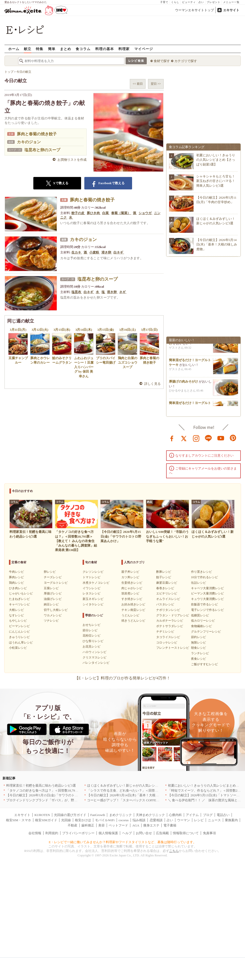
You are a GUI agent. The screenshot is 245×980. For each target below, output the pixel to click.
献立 (28, 49)
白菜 (106, 213)
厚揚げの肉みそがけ (183, 384)
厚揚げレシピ (53, 593)
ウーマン (184, 820)
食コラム (83, 49)
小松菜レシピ (18, 648)
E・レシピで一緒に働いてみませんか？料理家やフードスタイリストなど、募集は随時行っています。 (122, 842)
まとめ (66, 49)
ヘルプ (127, 833)
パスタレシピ (165, 604)
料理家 (124, 49)
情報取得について (186, 833)
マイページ (144, 49)
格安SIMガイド (46, 820)
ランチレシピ (200, 653)
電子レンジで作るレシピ (207, 610)
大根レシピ (16, 610)
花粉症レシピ (92, 636)
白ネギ (119, 252)
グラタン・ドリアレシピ (173, 615)
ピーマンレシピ (19, 626)
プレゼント (214, 2)
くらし (175, 2)
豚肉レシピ (16, 577)
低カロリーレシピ (203, 621)
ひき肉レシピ (18, 588)
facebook (172, 438)
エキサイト (231, 10)
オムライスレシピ (168, 599)
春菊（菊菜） (121, 213)
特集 (40, 49)
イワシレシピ (92, 588)
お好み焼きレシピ (133, 604)
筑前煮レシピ (130, 593)
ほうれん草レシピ (21, 643)
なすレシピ (16, 615)
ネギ (123, 292)
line (208, 438)
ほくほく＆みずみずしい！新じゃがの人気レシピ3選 (125, 785)
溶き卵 (107, 252)
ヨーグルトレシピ (56, 583)
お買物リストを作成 (72, 160)
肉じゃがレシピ (132, 588)
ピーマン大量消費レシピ (207, 593)
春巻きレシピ (165, 588)
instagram (196, 438)
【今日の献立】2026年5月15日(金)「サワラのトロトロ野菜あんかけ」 (57, 795)
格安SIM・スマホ (19, 820)
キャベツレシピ (19, 604)
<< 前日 (138, 84)
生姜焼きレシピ (132, 583)
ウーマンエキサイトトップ (195, 10)
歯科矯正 (88, 825)
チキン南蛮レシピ (133, 610)
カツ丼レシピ (130, 577)
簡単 (52, 49)
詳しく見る (153, 384)
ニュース (214, 820)
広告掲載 (162, 833)
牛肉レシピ (16, 572)
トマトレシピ (92, 577)
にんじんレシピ (19, 632)
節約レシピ (198, 637)
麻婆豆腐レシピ (167, 583)
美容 (101, 825)
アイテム (192, 815)
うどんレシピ (130, 615)
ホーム (14, 49)
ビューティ (189, 2)
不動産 (73, 825)
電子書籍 (170, 825)
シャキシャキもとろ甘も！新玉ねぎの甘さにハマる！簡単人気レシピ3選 (216, 181)
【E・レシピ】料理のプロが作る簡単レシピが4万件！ (123, 678)
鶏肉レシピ (16, 583)
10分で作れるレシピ (204, 577)
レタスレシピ (92, 593)
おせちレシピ (92, 625)
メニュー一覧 (231, 2)
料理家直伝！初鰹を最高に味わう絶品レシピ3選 (41, 785)
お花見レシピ (92, 647)
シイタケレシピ (93, 604)
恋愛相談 (156, 820)
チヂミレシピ (165, 632)
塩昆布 (77, 292)
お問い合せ (144, 833)
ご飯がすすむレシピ (204, 664)
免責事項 (209, 833)
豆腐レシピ (51, 588)
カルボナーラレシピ (170, 621)
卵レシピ (50, 572)
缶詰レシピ (198, 583)
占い (201, 2)
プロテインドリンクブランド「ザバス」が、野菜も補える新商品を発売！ (60, 800)
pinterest (233, 438)
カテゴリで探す (186, 61)
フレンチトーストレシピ (173, 648)
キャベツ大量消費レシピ (207, 588)
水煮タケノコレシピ (96, 583)
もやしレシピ (18, 621)
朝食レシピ (198, 648)
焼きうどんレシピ (133, 621)
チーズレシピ (53, 577)
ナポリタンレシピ (168, 610)
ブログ (208, 815)
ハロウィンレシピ (95, 652)
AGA (136, 825)
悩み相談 (139, 820)
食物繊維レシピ (201, 626)
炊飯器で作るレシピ (204, 604)
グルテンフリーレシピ (206, 632)
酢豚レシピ (164, 572)
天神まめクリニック (150, 815)
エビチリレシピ (167, 593)
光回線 (66, 820)
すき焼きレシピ (132, 599)
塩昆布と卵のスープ (42, 150)
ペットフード (118, 825)
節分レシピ (90, 630)
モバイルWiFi (105, 820)
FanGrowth (98, 815)
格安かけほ (83, 820)
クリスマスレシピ (95, 657)
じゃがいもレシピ (21, 593)
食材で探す (162, 61)
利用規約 (52, 833)
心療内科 (175, 815)
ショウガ (145, 213)
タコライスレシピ (168, 637)
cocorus (124, 820)
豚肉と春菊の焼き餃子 (37, 134)
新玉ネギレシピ (93, 599)
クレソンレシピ (93, 572)
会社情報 (35, 833)
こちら (174, 851)
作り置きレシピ (201, 572)
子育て (164, 2)
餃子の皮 (78, 213)
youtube (221, 438)
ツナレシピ (51, 621)
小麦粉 (95, 252)
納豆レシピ (51, 604)
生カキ (77, 252)
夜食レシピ (198, 659)
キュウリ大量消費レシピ (207, 599)
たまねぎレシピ (19, 599)
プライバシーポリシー (78, 833)
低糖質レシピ (200, 615)
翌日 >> (156, 84)
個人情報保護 (108, 833)
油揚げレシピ (53, 599)
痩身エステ (151, 825)
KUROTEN (42, 815)
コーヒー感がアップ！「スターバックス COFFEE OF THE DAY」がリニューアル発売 (148, 800)
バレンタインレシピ (96, 663)
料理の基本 (105, 49)
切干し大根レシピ (56, 610)
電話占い (223, 815)
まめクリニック (121, 815)
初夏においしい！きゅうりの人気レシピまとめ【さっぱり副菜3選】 (216, 160)
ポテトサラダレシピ (170, 626)
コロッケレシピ (167, 643)
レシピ (199, 820)
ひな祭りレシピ (93, 641)
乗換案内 (231, 820)
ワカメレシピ (53, 615)
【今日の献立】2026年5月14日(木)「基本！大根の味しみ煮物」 (217, 244)
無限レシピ (198, 643)
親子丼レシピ (130, 572)
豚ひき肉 (94, 213)
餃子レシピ (164, 577)
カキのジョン (29, 142)
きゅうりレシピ (19, 637)
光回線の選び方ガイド (70, 815)
